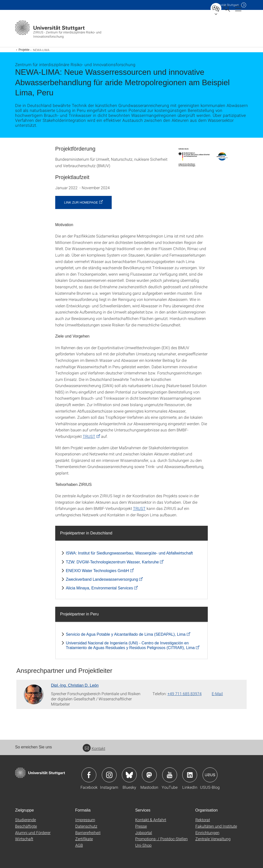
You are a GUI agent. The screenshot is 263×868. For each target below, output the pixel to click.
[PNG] (202, 157)
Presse (141, 826)
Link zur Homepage (81, 202)
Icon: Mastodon (149, 775)
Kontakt (94, 748)
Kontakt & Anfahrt (151, 820)
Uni (225, 5)
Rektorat (203, 820)
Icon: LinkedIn (190, 775)
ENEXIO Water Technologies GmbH (97, 571)
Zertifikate (84, 839)
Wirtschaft (24, 839)
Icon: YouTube (170, 775)
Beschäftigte (26, 826)
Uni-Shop (143, 845)
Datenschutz (86, 826)
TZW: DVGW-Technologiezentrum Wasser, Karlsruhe (112, 562)
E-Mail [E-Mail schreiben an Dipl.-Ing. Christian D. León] (217, 694)
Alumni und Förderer (33, 832)
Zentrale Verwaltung (213, 839)
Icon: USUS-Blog (210, 775)
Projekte (24, 50)
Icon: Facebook (89, 775)
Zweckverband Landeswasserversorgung (102, 579)
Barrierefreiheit (88, 832)
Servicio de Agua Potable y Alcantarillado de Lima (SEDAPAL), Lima (126, 634)
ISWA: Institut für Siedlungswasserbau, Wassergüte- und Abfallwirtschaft (129, 553)
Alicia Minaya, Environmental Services (99, 588)
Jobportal (144, 832)
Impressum (85, 820)
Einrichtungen (207, 832)
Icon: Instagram (109, 775)
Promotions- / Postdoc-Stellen (161, 839)
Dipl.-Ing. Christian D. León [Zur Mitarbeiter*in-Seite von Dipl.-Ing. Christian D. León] (75, 685)
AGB (79, 845)
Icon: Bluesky (129, 775)
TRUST (89, 436)
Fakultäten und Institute (216, 826)
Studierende (26, 820)
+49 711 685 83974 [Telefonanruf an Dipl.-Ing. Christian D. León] (184, 694)
